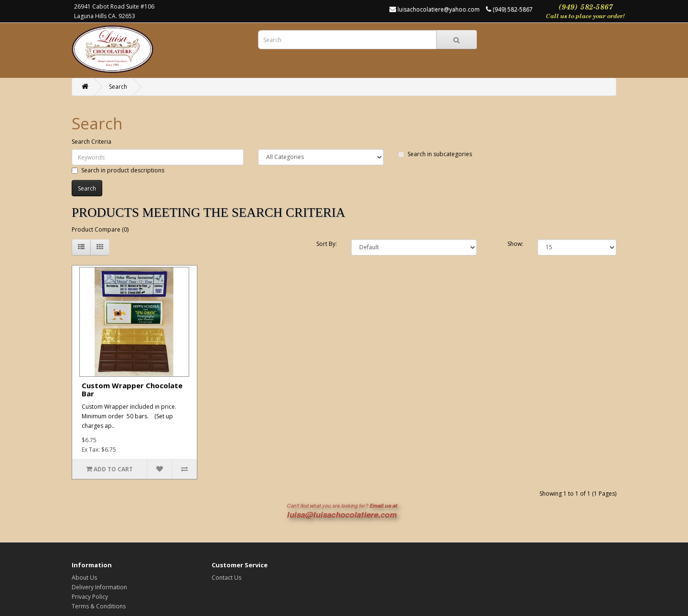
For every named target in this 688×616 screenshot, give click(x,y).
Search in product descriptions (118, 170)
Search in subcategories (435, 154)
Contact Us (226, 578)
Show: (515, 244)
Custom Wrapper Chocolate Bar (132, 389)
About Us (84, 578)
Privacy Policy (90, 597)
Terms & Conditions (99, 606)
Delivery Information (99, 587)
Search (118, 87)
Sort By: (327, 244)
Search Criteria (91, 142)
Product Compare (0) (100, 229)
